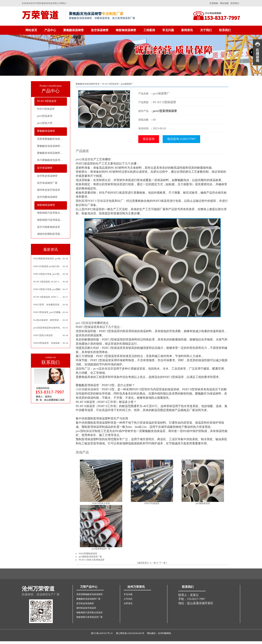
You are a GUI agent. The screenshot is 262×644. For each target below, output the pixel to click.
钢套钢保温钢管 (126, 30)
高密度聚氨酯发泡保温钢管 (52, 139)
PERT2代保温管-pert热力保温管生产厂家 (48, 266)
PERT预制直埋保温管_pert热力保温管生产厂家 (48, 259)
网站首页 (31, 30)
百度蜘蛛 (214, 3)
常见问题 (168, 30)
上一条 (153, 563)
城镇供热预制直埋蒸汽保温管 (52, 234)
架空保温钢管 (100, 30)
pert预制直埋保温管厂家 (90, 557)
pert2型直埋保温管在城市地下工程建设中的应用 (48, 328)
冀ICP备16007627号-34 (102, 633)
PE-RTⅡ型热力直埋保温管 (92, 560)
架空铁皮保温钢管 (47, 176)
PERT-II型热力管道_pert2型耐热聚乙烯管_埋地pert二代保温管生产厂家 (48, 274)
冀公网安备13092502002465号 (130, 633)
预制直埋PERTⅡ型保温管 (92, 201)
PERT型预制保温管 (88, 554)
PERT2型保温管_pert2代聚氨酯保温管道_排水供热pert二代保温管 (48, 312)
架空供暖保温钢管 (47, 197)
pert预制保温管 (85, 431)
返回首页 (142, 563)
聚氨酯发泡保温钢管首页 (88, 84)
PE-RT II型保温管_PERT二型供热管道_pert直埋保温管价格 (48, 297)
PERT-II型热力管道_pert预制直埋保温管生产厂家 (48, 289)
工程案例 (149, 30)
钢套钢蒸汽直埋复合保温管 (52, 213)
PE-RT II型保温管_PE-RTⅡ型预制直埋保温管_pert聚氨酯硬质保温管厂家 (48, 282)
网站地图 (224, 3)
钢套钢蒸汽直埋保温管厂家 (52, 220)
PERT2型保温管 (46, 109)
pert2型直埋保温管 (165, 111)
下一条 (162, 563)
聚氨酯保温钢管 (74, 30)
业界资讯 (128, 603)
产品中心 (50, 30)
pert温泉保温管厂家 (101, 549)
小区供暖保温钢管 (87, 389)
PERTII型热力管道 (101, 503)
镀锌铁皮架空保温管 (49, 190)
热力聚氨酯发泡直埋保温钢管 (52, 160)
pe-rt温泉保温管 (103, 369)
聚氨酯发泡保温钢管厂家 (51, 146)
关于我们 (206, 30)
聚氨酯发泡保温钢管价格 (51, 153)
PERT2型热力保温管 (43, 335)
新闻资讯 (187, 30)
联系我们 (235, 3)
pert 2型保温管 (85, 323)
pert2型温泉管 (45, 116)
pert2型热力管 (45, 123)
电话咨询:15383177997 (181, 139)
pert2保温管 (83, 159)
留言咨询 (149, 139)
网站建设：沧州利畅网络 (159, 633)
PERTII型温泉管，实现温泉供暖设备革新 (48, 343)
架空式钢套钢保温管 (49, 227)
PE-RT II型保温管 (47, 101)
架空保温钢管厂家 (47, 183)
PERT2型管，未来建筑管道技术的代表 (48, 305)
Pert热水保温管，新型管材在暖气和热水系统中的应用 (48, 320)
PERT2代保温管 (152, 503)
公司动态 (128, 599)
